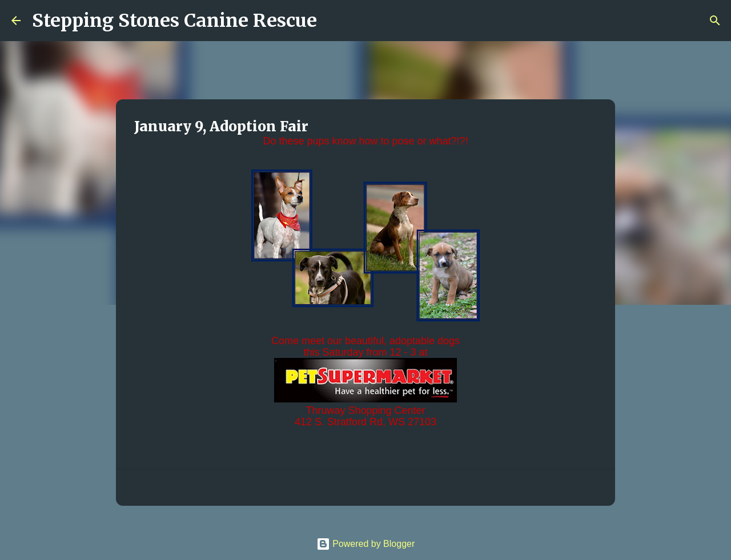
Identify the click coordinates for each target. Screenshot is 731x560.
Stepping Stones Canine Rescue (174, 21)
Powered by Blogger (366, 544)
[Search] (333, 21)
